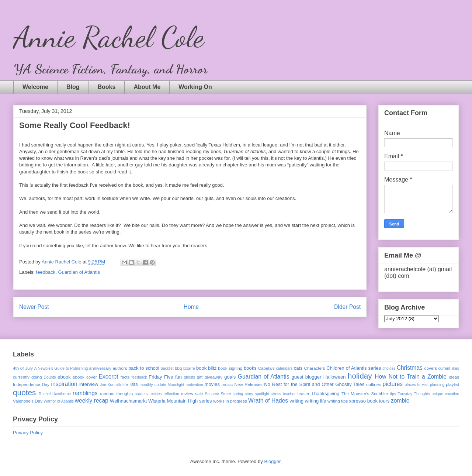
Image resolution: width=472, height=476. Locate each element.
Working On (195, 87)
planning (437, 385)
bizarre (189, 368)
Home (191, 307)
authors (120, 368)
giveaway (213, 377)
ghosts (189, 377)
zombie (400, 401)
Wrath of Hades (268, 401)
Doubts (50, 377)
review (187, 394)
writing (296, 401)
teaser (303, 394)
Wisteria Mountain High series (180, 401)
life (125, 384)
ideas (454, 377)
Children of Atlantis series (354, 368)
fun (178, 377)
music (227, 384)
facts (125, 377)
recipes (156, 394)
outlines (374, 384)
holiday (360, 376)
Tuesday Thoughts (414, 394)
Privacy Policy (28, 433)
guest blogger (307, 377)
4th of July (23, 368)
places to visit (417, 385)
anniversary (100, 368)
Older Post (347, 307)
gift (200, 377)
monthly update (153, 385)
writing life (316, 401)
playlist (452, 384)
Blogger (272, 461)
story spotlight (257, 394)
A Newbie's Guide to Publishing (61, 368)
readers (141, 394)
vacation (452, 394)
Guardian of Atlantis (79, 272)
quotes (24, 392)
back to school (144, 368)
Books (107, 87)
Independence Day (31, 384)
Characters (315, 368)
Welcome (35, 87)
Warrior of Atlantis (59, 401)
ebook (64, 377)
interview (89, 384)
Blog (73, 87)
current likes (449, 368)
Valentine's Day (28, 401)
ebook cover (85, 377)
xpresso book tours (369, 401)
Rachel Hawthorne (55, 394)
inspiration (64, 384)
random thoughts (117, 394)
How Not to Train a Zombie (411, 377)
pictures (393, 384)
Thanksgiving (325, 394)
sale (199, 394)
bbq (178, 368)
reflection (171, 394)
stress (276, 394)
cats (298, 368)
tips (393, 394)
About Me (147, 87)
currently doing (27, 377)
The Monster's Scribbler (365, 394)
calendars (284, 368)
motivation (194, 385)
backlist (167, 368)
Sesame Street (218, 394)
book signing (230, 368)
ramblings (85, 393)
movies (212, 384)
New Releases (249, 384)
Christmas (410, 368)
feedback (46, 272)
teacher (289, 394)
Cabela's (266, 368)
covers (431, 368)
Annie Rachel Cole (109, 37)
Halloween (335, 377)
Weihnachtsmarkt (128, 401)
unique (438, 394)
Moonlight (176, 385)
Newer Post (34, 307)
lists (133, 384)
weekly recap (92, 401)
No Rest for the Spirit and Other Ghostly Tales (314, 384)
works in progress (230, 401)
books (250, 368)
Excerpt (109, 377)
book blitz (206, 368)
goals (230, 377)
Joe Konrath (110, 385)
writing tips (338, 401)
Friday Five (161, 377)
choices (389, 368)
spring (238, 394)
